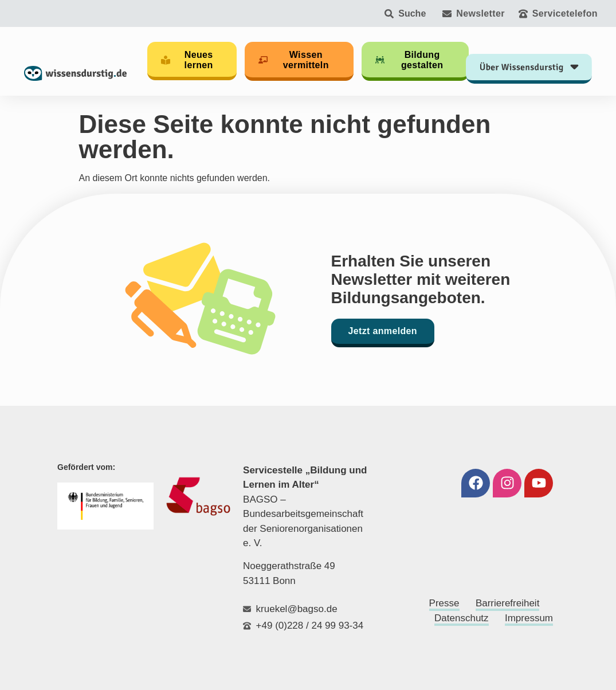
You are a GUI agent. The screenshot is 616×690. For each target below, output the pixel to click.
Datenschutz (462, 618)
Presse (444, 603)
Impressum (529, 618)
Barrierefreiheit (508, 603)
